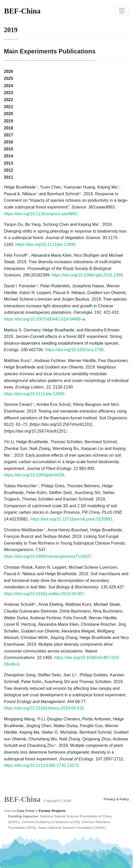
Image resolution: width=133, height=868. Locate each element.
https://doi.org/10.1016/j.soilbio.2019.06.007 (44, 594)
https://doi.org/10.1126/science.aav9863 (41, 214)
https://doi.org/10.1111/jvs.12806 (45, 244)
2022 (9, 100)
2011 (9, 177)
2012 (9, 170)
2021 (9, 107)
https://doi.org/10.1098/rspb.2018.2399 (87, 275)
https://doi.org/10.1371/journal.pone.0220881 (71, 519)
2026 (9, 71)
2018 (9, 128)
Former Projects (52, 811)
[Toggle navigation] (122, 11)
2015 (9, 149)
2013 (9, 163)
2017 (9, 135)
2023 (9, 93)
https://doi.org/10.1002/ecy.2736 (74, 350)
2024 (9, 86)
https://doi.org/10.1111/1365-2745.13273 (41, 765)
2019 (9, 121)
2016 (9, 142)
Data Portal (26, 811)
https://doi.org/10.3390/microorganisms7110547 (48, 556)
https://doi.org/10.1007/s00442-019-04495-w (44, 319)
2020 (9, 114)
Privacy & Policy (116, 799)
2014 (9, 156)
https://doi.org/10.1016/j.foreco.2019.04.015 (44, 708)
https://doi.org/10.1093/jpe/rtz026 (34, 475)
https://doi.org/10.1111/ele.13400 (34, 394)
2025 (9, 78)
